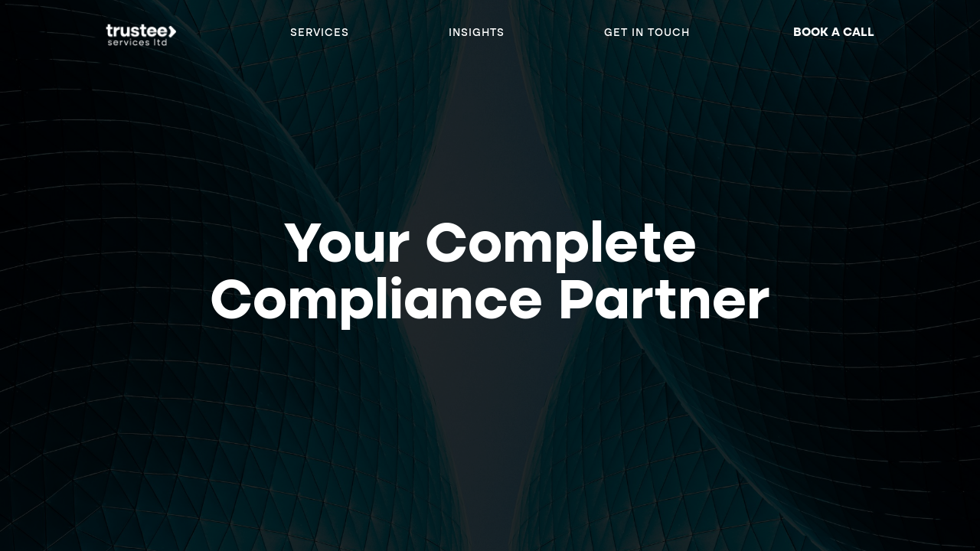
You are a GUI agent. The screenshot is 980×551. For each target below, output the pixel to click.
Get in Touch (647, 33)
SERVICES (320, 33)
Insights (477, 33)
